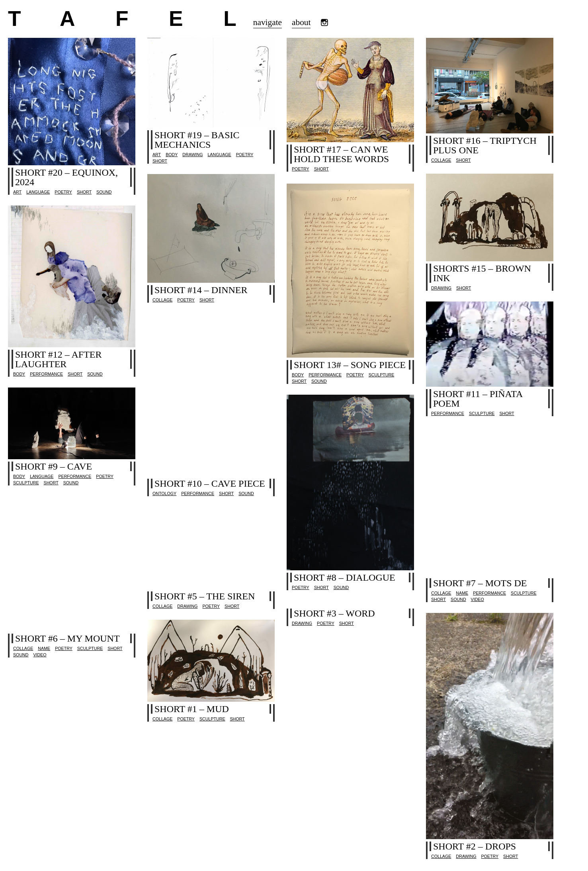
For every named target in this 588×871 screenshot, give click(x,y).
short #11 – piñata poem (478, 399)
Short (84, 192)
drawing (192, 155)
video (478, 599)
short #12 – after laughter (59, 359)
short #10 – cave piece (210, 483)
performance (325, 375)
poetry (63, 192)
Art (17, 192)
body (172, 155)
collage (441, 160)
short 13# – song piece (350, 365)
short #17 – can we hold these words (341, 154)
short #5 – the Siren (205, 596)
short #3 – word (334, 613)
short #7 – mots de (480, 583)
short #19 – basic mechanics (197, 140)
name (462, 593)
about (301, 22)
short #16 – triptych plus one (485, 145)
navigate (268, 22)
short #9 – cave (54, 466)
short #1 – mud (192, 709)
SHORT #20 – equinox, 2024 (66, 177)
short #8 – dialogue (345, 577)
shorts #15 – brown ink (482, 273)
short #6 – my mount (67, 638)
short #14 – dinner (201, 290)
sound (104, 192)
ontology (164, 493)
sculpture (382, 375)
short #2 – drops (475, 846)
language (38, 192)
